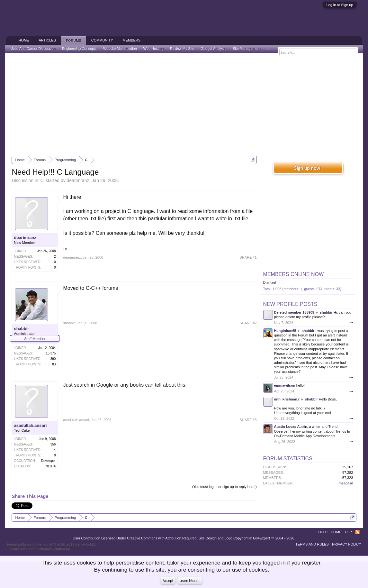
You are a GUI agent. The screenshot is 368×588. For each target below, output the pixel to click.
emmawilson (285, 385)
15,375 (51, 353)
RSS (357, 532)
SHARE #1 (248, 257)
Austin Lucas (285, 427)
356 (53, 444)
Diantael (270, 282)
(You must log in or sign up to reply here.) (224, 487)
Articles (47, 40)
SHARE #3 (248, 420)
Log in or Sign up (340, 5)
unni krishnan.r (287, 399)
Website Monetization (120, 49)
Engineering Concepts (79, 49)
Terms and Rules (312, 544)
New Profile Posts (290, 304)
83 (54, 364)
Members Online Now (293, 274)
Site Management (247, 49)
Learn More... (190, 581)
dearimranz (78, 180)
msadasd (346, 483)
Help (323, 532)
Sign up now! (308, 168)
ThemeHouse (81, 549)
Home (24, 40)
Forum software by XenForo (51, 544)
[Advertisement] (184, 104)
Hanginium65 (285, 331)
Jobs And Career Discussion (33, 49)
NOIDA (51, 466)
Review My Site (182, 49)
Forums (74, 41)
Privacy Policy (347, 544)
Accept (168, 581)
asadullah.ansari (30, 425)
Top (348, 532)
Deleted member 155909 (294, 312)
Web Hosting (153, 49)
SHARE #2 (248, 323)
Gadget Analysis (213, 49)
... (268, 49)
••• (351, 323)
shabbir (21, 329)
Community (102, 40)
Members (132, 40)
